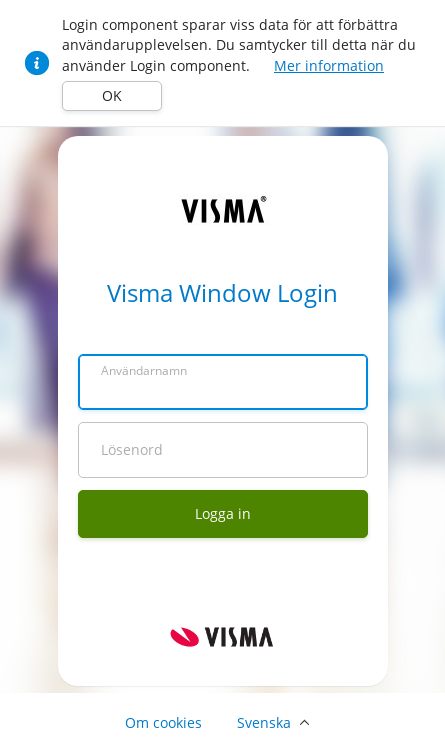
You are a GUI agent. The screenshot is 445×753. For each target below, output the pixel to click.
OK (112, 95)
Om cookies (163, 722)
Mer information (329, 65)
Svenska (264, 722)
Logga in (223, 513)
